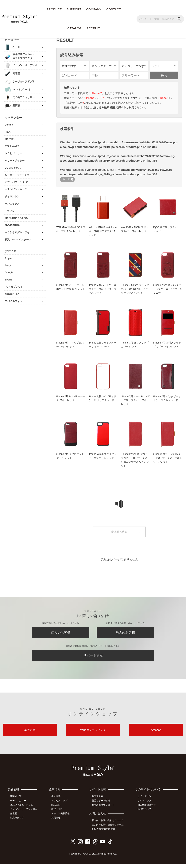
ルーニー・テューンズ (17, 175)
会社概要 (56, 801)
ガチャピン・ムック (16, 189)
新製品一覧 (16, 801)
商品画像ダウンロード (103, 809)
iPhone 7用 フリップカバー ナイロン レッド (103, 346)
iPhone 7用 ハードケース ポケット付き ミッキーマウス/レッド (103, 291)
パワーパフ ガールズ (16, 182)
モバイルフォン (13, 301)
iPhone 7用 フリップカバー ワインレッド (70, 346)
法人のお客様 (125, 635)
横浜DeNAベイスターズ (18, 239)
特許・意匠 (58, 813)
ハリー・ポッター (15, 160)
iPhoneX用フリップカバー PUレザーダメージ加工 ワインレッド (168, 460)
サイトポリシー (146, 801)
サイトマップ (145, 805)
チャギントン (12, 196)
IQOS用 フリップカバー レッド (167, 231)
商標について (145, 813)
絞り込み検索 (72, 54)
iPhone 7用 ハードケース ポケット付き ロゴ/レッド (71, 289)
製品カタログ (17, 822)
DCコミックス (13, 167)
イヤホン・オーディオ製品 (24, 813)
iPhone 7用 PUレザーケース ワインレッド (71, 400)
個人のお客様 (61, 635)
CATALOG (74, 28)
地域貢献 (56, 809)
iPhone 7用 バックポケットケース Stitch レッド (167, 400)
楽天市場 (30, 734)
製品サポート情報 (101, 805)
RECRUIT (93, 28)
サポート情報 (93, 659)
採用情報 (56, 822)
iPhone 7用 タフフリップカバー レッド (135, 346)
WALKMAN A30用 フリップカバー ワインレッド (135, 231)
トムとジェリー (13, 153)
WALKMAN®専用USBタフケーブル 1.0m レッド (70, 231)
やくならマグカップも (17, 232)
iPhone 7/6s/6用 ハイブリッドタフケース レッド (103, 458)
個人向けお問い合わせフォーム (108, 824)
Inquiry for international (104, 833)
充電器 (14, 817)
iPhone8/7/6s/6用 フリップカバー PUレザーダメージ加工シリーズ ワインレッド (135, 462)
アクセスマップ (60, 805)
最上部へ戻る (119, 534)
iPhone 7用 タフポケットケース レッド (70, 458)
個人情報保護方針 (147, 809)
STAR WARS (12, 146)
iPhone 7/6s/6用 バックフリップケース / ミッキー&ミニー (168, 291)
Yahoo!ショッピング (93, 734)
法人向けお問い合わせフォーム (108, 829)
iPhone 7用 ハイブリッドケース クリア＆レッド (103, 400)
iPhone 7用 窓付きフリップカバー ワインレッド (167, 346)
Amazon (156, 734)
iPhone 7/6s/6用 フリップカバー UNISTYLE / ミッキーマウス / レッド (135, 291)
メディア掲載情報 (61, 817)
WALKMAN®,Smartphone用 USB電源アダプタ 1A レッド (103, 233)
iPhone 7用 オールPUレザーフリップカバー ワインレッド (135, 402)
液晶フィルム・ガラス (22, 809)
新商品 (16, 105)
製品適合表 (98, 801)
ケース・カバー (18, 805)
